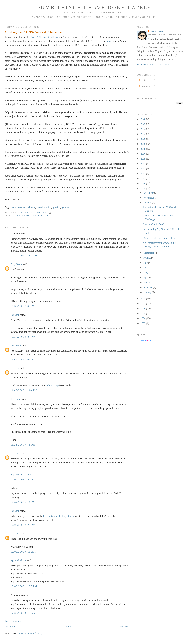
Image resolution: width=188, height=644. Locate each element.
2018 (143, 149)
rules (109, 41)
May (146, 273)
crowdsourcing (44, 207)
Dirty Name (16, 264)
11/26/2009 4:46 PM (23, 445)
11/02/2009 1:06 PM (23, 360)
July (146, 263)
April (146, 278)
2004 (143, 318)
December (149, 193)
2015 (143, 159)
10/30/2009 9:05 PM (23, 337)
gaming (65, 207)
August (147, 258)
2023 (143, 134)
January (148, 292)
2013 (143, 169)
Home (68, 626)
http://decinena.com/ (21, 474)
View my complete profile (153, 64)
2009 (143, 188)
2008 (143, 299)
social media (40, 215)
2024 (143, 129)
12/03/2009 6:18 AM (23, 552)
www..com (146, 340)
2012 (143, 174)
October (148, 203)
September (149, 253)
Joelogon (15, 315)
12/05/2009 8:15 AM (23, 613)
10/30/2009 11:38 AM (24, 256)
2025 (143, 124)
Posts (142, 80)
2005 (143, 313)
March (147, 282)
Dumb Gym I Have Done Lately (159, 238)
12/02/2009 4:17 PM (23, 502)
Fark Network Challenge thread (59, 516)
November (149, 198)
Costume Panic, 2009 (154, 224)
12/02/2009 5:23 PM (23, 525)
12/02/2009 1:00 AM (23, 479)
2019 (143, 144)
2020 (143, 139)
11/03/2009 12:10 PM (24, 390)
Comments (145, 86)
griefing (56, 207)
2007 (143, 303)
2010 (143, 183)
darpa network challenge (23, 207)
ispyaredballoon (18, 560)
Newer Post (11, 626)
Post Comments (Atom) (30, 633)
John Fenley (17, 345)
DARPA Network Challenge (44, 37)
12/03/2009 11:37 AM (24, 586)
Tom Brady (16, 399)
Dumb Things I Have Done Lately (94, 7)
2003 (143, 323)
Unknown (15, 368)
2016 (143, 154)
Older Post (124, 626)
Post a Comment (13, 621)
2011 (143, 178)
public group (52, 385)
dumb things (23, 215)
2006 (143, 308)
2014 (143, 164)
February (148, 287)
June (146, 268)
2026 (143, 119)
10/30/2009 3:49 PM (23, 306)
